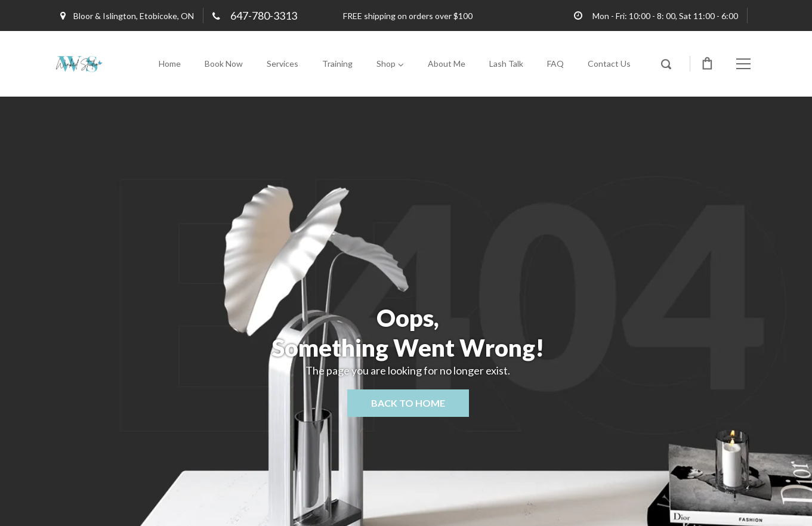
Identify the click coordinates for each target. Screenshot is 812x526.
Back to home (408, 403)
